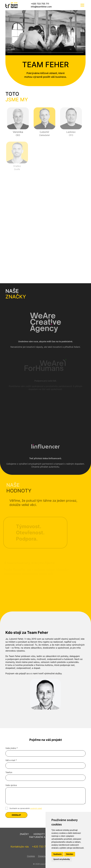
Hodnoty (39, 834)
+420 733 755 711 (40, 4)
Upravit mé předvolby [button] (62, 859)
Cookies (31, 856)
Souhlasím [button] (58, 854)
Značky (24, 834)
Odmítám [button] (70, 854)
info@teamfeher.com (41, 7)
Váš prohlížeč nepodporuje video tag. (45, 33)
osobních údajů (36, 808)
